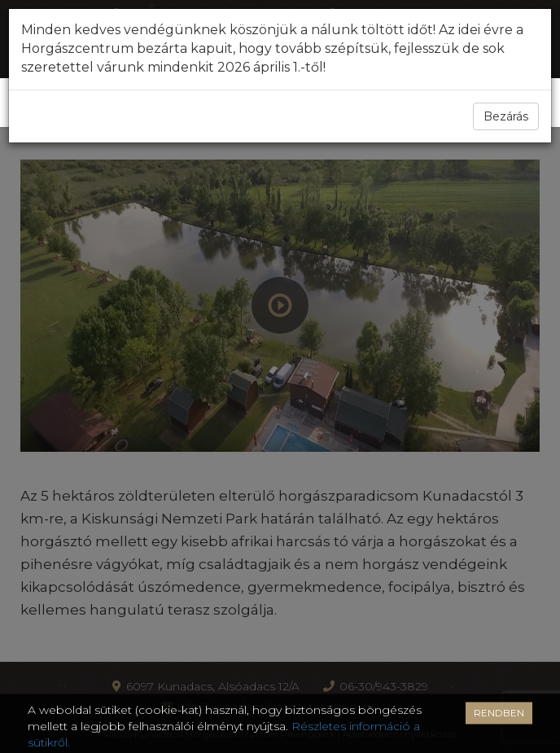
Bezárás (506, 116)
